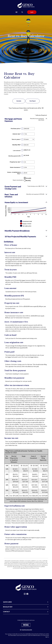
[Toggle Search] (22, 12)
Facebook (27, 594)
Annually (28, 178)
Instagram (25, 594)
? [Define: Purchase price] (22, 129)
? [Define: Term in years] (22, 139)
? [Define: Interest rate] (22, 134)
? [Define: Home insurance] (22, 167)
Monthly (28, 181)
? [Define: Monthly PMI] (22, 145)
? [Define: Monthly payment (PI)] (22, 156)
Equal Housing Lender (27, 630)
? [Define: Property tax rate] (22, 162)
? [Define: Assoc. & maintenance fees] (22, 173)
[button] (26, 120)
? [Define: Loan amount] (22, 150)
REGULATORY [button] (8, 607)
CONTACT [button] (6, 612)
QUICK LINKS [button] (7, 602)
